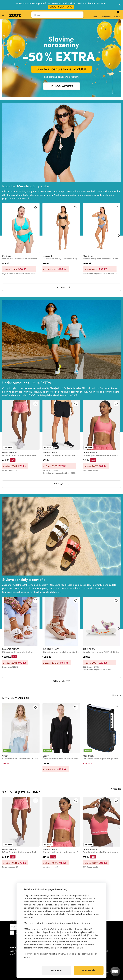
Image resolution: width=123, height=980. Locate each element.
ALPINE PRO (89, 649)
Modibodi (7, 256)
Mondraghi (88, 756)
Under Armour (9, 452)
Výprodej (116, 789)
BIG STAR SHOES (11, 649)
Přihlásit (106, 15)
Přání (95, 15)
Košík (117, 14)
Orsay (5, 756)
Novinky (117, 695)
